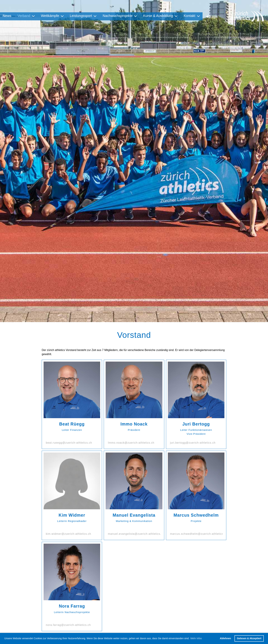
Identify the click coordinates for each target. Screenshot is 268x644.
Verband (26, 16)
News (7, 16)
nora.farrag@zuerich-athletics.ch (68, 625)
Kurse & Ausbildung (160, 16)
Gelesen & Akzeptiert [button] (249, 638)
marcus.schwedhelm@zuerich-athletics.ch (199, 534)
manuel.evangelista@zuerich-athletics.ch (136, 534)
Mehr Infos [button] (196, 638)
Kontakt (192, 16)
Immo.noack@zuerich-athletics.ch (131, 443)
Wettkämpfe (52, 16)
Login (212, 16)
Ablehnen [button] (225, 638)
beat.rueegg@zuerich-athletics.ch (69, 443)
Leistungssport (83, 16)
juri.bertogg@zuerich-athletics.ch (193, 443)
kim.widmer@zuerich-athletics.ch (68, 534)
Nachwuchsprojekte (120, 16)
